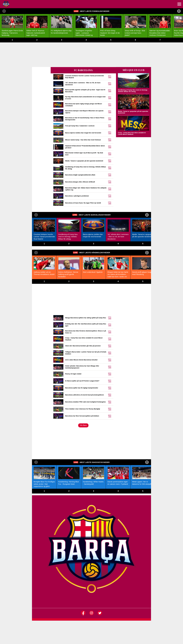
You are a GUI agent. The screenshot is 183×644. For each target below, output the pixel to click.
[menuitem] (179, 4)
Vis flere (83, 425)
